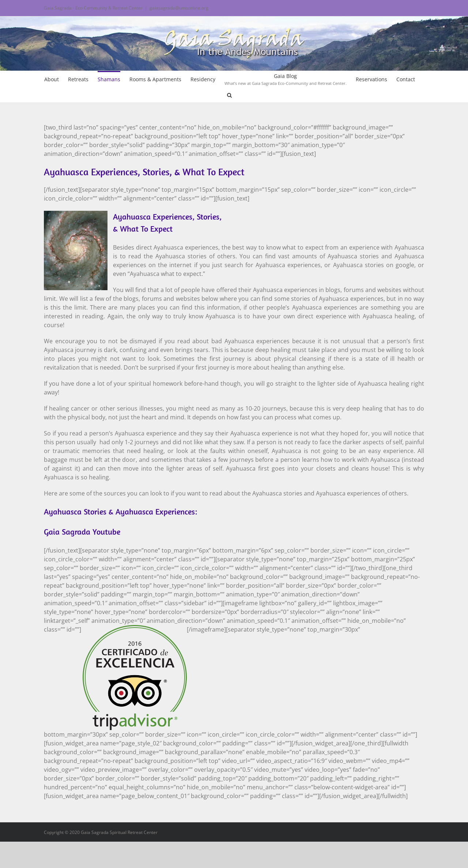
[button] (229, 95)
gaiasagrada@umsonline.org (179, 8)
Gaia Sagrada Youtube (82, 532)
